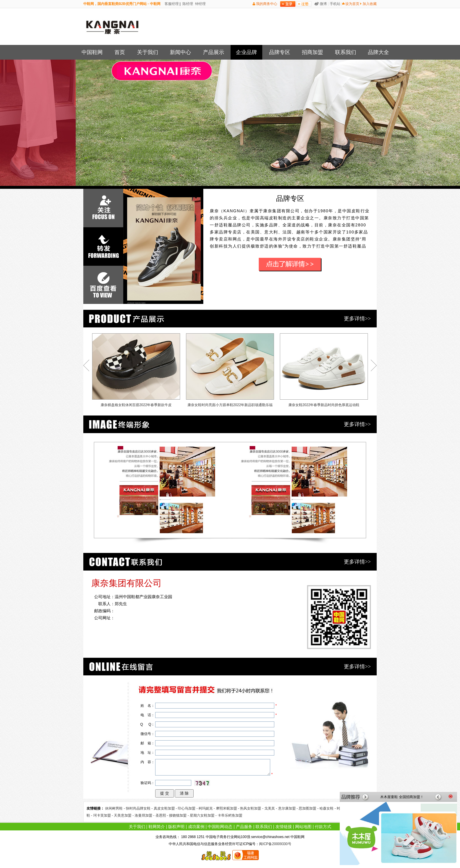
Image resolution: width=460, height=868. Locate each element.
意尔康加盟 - (289, 808)
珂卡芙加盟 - (104, 815)
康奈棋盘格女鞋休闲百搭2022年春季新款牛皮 (136, 370)
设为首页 (352, 4)
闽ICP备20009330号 (275, 844)
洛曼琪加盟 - (145, 815)
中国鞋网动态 (220, 827)
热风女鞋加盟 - (252, 808)
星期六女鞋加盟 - (204, 815)
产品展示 (214, 52)
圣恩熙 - (162, 815)
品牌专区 (280, 52)
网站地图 (303, 827)
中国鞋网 (92, 52)
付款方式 (323, 827)
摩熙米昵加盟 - (228, 808)
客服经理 (171, 4)
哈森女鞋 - (328, 808)
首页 (120, 52)
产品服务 (244, 827)
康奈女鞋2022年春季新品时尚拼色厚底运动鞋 (324, 370)
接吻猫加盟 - (179, 815)
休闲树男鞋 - (115, 808)
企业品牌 (246, 52)
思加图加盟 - (309, 808)
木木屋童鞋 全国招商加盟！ (402, 797)
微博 (323, 4)
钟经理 (200, 4)
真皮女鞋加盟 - (166, 808)
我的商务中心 (267, 4)
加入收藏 (370, 4)
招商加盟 (312, 52)
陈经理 (187, 4)
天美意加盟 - (124, 815)
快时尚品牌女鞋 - (140, 808)
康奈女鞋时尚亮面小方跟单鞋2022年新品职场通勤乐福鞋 (230, 371)
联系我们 (346, 52)
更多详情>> (357, 319)
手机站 (335, 4)
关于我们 (148, 52)
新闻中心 (180, 52)
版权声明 (176, 827)
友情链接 (284, 827)
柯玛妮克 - (207, 808)
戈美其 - (271, 808)
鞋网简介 (157, 827)
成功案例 (196, 827)
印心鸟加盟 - (188, 808)
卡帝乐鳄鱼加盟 (230, 815)
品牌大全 (378, 52)
